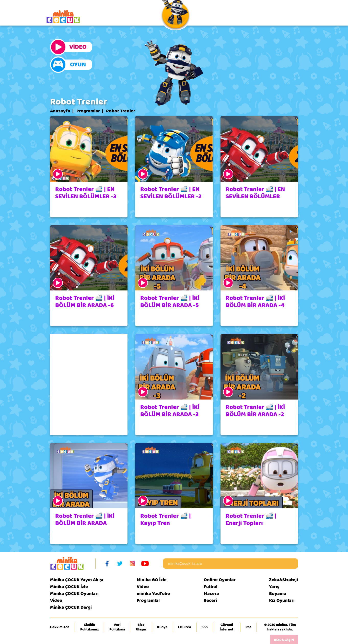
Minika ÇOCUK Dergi (71, 607)
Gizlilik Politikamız (90, 627)
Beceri (210, 600)
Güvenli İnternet (227, 627)
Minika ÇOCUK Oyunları (74, 594)
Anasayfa (60, 111)
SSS (205, 627)
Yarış (274, 587)
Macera (211, 594)
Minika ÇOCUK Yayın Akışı (77, 580)
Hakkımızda (60, 627)
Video (56, 600)
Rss (248, 627)
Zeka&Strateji (283, 580)
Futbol (211, 587)
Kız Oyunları (282, 600)
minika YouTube (153, 594)
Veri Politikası (117, 627)
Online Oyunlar (220, 580)
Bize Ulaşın (141, 627)
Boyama (278, 594)
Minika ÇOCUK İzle (69, 587)
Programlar (88, 111)
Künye (162, 627)
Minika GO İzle (152, 580)
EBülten (185, 627)
